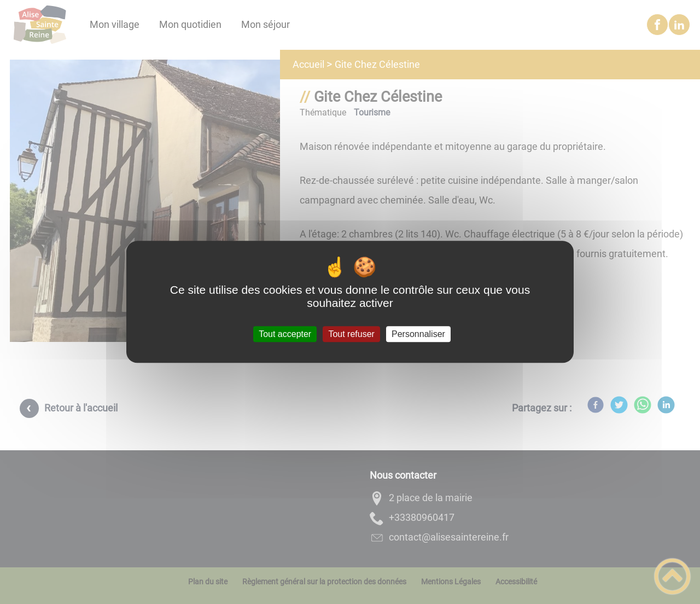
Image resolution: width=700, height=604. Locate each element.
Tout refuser (351, 334)
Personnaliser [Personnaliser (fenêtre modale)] (418, 334)
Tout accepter (285, 334)
